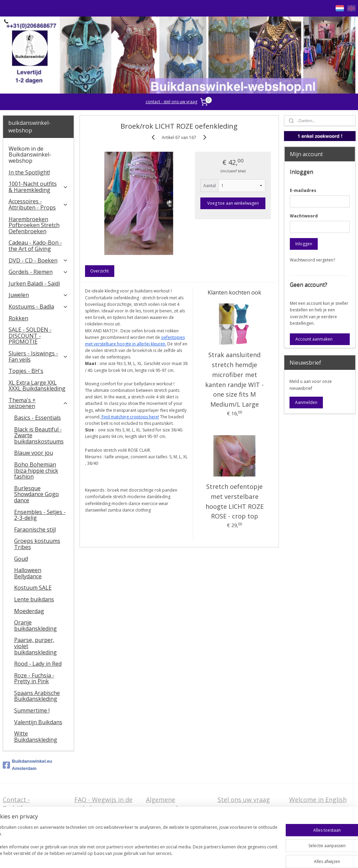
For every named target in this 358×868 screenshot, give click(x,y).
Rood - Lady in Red (38, 664)
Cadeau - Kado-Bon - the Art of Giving (35, 246)
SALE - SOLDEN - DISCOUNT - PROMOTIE (30, 336)
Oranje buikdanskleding (35, 625)
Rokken (18, 318)
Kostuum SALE (33, 588)
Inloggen (304, 244)
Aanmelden (306, 402)
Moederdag (29, 611)
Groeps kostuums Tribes (37, 544)
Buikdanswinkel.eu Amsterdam (28, 765)
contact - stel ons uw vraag (171, 102)
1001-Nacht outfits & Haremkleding (39, 187)
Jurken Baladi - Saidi (34, 283)
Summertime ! (32, 710)
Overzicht (99, 271)
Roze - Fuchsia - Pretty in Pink (34, 678)
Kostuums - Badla (39, 307)
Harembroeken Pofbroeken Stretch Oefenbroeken (34, 225)
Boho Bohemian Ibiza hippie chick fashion (36, 470)
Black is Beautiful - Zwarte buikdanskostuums (39, 435)
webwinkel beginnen (204, 855)
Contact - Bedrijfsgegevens (28, 804)
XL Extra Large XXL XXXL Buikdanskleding (37, 386)
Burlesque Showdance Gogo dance (36, 494)
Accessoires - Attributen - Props (39, 204)
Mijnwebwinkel (265, 855)
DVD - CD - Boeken (39, 260)
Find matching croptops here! (130, 417)
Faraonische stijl (35, 529)
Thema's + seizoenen (39, 403)
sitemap (164, 855)
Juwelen (39, 295)
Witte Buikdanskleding (36, 737)
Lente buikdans (34, 599)
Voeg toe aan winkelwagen (233, 203)
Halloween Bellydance (28, 573)
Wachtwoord (304, 216)
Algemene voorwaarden (165, 804)
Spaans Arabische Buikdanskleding (37, 696)
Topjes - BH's (26, 371)
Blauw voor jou (34, 453)
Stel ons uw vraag (244, 800)
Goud (21, 559)
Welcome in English (318, 800)
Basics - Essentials (38, 418)
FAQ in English (310, 810)
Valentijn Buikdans (38, 722)
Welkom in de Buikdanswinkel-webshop (30, 155)
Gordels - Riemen (39, 272)
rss (178, 855)
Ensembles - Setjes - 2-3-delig (40, 515)
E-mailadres (303, 190)
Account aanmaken (314, 339)
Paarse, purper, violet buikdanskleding (35, 646)
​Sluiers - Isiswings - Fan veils (39, 356)
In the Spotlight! (29, 172)
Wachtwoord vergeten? (312, 260)
